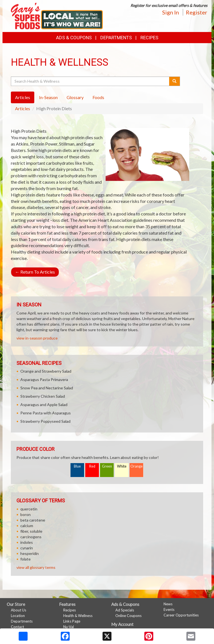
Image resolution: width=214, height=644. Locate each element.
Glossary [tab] (75, 97)
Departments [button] (116, 38)
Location (18, 616)
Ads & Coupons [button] (74, 38)
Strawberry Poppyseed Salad (45, 421)
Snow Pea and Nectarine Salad (47, 388)
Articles (23, 108)
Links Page (72, 621)
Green (107, 466)
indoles (27, 542)
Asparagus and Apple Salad (44, 405)
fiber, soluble (31, 531)
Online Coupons (128, 616)
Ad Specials (125, 610)
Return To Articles (35, 272)
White (122, 466)
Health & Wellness (78, 616)
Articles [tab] (23, 97)
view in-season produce (37, 338)
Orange (137, 466)
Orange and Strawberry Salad (46, 371)
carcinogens (31, 537)
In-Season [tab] (48, 97)
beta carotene (33, 520)
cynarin (27, 548)
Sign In (171, 12)
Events (169, 609)
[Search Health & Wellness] (90, 81)
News (168, 604)
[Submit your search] (175, 81)
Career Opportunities (181, 615)
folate (25, 559)
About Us (19, 610)
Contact (17, 627)
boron (25, 514)
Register (197, 12)
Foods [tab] (98, 97)
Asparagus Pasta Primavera (44, 379)
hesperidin (30, 553)
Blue (77, 466)
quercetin (29, 509)
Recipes (149, 38)
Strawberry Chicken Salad (43, 396)
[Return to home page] (57, 15)
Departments (22, 621)
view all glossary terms (36, 567)
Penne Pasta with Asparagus (46, 413)
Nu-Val (69, 627)
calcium (27, 526)
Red (92, 466)
